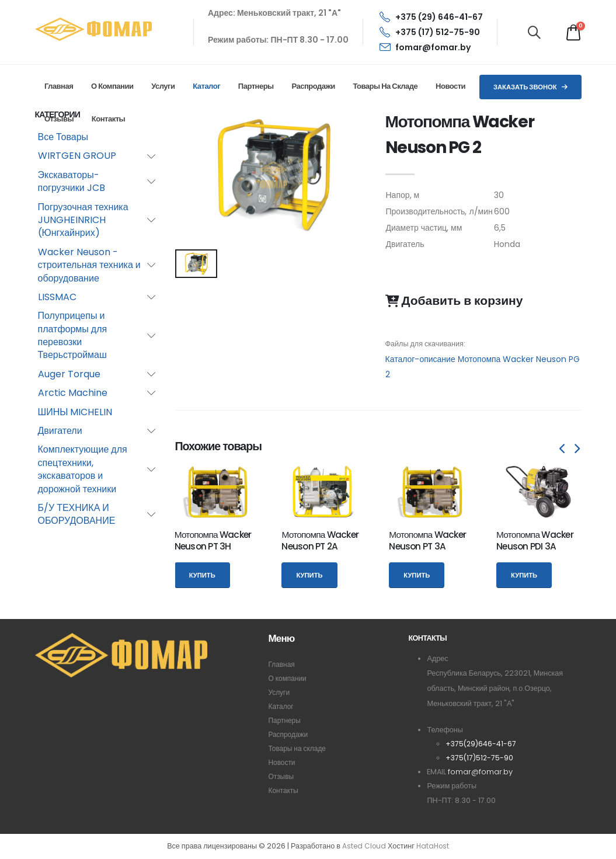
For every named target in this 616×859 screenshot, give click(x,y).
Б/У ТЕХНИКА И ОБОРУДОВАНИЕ (77, 514)
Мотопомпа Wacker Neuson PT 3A (427, 540)
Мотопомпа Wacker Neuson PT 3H (213, 540)
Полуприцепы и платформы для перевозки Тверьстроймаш (73, 335)
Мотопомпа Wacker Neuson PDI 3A (535, 540)
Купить (202, 575)
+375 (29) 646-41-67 (431, 17)
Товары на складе (385, 86)
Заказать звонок (530, 87)
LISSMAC (57, 297)
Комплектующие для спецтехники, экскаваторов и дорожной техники (83, 469)
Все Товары (63, 137)
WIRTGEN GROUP (77, 156)
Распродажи (313, 86)
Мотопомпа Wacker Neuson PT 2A (320, 540)
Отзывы (59, 119)
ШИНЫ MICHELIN (75, 412)
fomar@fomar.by (425, 47)
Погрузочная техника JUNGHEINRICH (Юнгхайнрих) (83, 220)
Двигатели (60, 431)
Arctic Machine (73, 393)
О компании (112, 86)
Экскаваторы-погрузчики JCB (72, 181)
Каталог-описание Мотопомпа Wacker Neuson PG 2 (483, 367)
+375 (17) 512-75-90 (430, 32)
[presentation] (563, 449)
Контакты (108, 119)
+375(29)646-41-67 (482, 744)
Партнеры (256, 86)
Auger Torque (69, 374)
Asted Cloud (363, 846)
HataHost (434, 846)
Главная (59, 86)
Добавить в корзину (454, 301)
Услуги (163, 86)
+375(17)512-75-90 (480, 758)
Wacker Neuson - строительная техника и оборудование (89, 265)
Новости (450, 86)
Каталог (206, 86)
